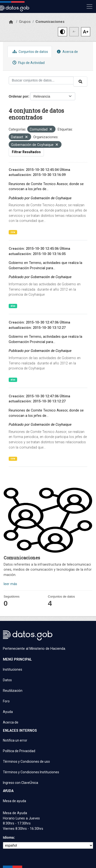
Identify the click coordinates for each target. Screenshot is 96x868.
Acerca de (67, 52)
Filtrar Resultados (26, 152)
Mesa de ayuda (14, 801)
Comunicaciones (50, 22)
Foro (6, 701)
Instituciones (13, 669)
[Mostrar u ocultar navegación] (89, 6)
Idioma (8, 837)
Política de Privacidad (19, 751)
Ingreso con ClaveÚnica (21, 783)
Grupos (25, 22)
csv (13, 232)
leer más (10, 584)
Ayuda (8, 712)
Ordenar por (18, 96)
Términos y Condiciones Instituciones (31, 772)
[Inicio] (11, 22)
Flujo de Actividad (28, 63)
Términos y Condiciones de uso (26, 762)
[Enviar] (80, 81)
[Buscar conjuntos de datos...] (41, 80)
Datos (7, 680)
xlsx (13, 306)
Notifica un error (15, 740)
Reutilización (13, 691)
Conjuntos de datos (30, 52)
